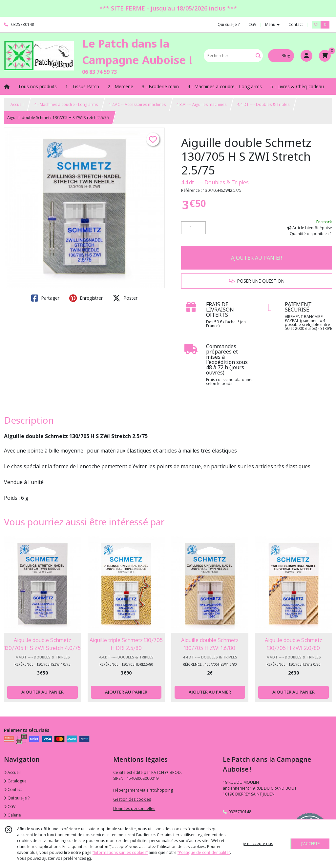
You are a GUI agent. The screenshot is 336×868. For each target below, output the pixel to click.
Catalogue (15, 781)
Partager (45, 298)
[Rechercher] (258, 56)
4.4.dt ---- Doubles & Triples (215, 182)
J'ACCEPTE (310, 844)
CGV (10, 807)
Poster (125, 298)
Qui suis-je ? (17, 798)
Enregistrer (86, 298)
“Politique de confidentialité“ (204, 852)
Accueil (17, 104)
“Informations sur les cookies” (120, 852)
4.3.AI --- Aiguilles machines (201, 104)
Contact (296, 24)
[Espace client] (306, 56)
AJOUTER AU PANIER (257, 258)
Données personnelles (134, 808)
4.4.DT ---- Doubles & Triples (263, 104)
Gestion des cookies (132, 799)
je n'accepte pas (258, 844)
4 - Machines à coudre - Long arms (66, 104)
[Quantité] (193, 228)
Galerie (12, 815)
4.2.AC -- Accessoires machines (137, 104)
